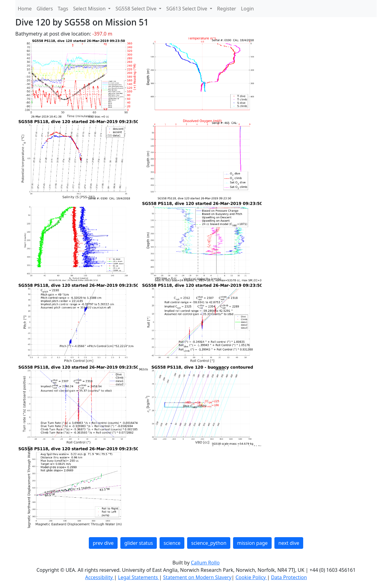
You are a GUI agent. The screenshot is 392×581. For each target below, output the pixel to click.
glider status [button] (139, 543)
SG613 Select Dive (187, 9)
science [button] (172, 543)
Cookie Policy (251, 577)
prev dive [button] (103, 543)
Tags (63, 9)
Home (25, 9)
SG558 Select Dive (137, 9)
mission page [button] (252, 543)
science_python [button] (209, 543)
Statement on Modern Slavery (197, 577)
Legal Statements (138, 577)
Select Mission (90, 9)
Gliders (45, 9)
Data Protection (289, 577)
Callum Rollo (205, 563)
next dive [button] (289, 543)
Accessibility (100, 577)
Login (247, 9)
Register (227, 9)
